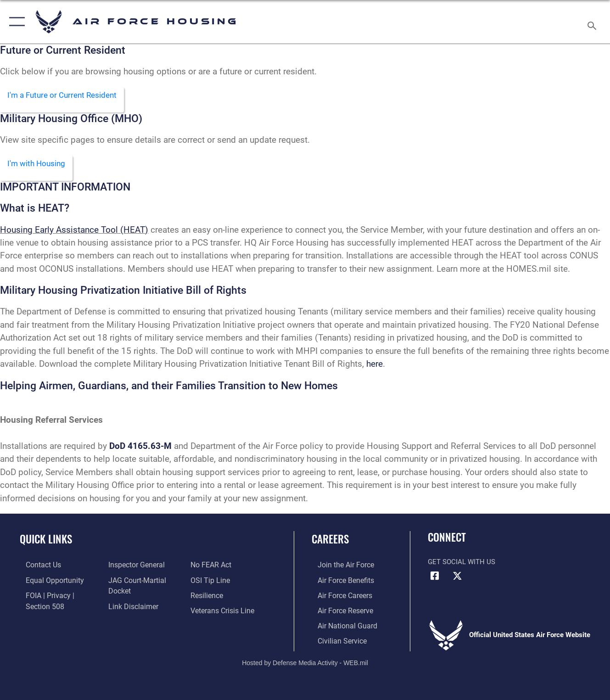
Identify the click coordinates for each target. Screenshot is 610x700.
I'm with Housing (40, 165)
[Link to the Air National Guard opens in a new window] (340, 626)
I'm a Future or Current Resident (68, 96)
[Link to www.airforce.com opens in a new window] (339, 567)
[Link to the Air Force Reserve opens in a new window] (339, 611)
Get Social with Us (462, 564)
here (375, 366)
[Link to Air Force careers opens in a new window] (339, 597)
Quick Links (46, 541)
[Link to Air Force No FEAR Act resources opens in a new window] (212, 567)
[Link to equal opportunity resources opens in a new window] (47, 582)
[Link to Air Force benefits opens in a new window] (339, 582)
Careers (330, 541)
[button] (15, 22)
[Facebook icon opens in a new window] (435, 578)
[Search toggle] (593, 22)
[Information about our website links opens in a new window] (130, 607)
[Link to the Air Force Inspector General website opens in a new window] (133, 567)
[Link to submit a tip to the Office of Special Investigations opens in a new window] (211, 582)
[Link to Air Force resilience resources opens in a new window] (208, 597)
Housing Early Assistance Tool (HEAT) (74, 232)
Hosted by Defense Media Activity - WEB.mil (305, 662)
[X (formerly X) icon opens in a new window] (457, 578)
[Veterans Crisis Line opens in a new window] (223, 611)
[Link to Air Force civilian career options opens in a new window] (335, 641)
